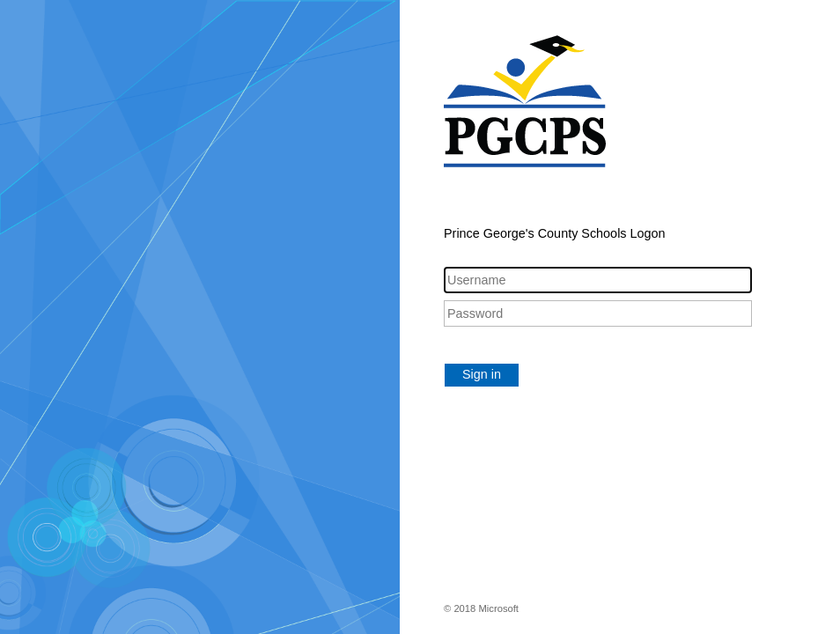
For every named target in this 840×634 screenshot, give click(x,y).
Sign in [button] (482, 374)
